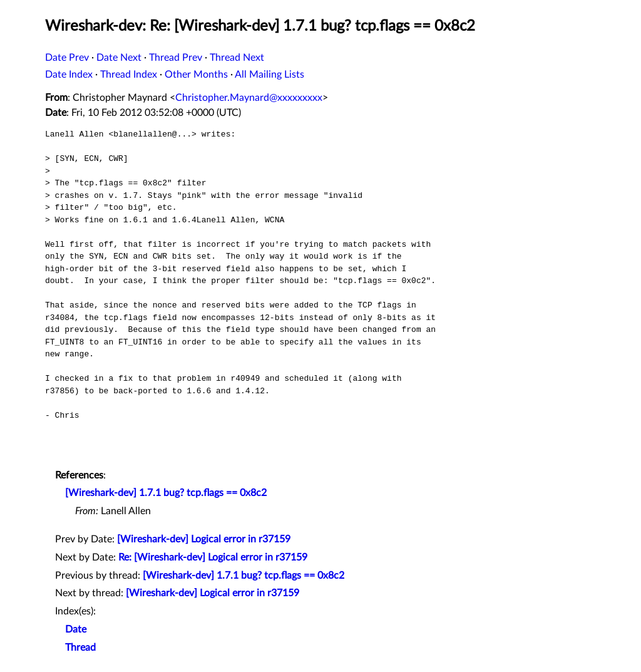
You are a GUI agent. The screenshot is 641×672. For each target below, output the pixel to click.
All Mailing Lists (269, 75)
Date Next (119, 58)
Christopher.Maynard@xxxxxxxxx (249, 98)
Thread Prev (176, 58)
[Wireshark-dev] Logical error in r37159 (204, 539)
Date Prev (67, 58)
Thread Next (237, 58)
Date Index (69, 75)
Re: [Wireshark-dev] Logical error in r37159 (213, 557)
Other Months (196, 75)
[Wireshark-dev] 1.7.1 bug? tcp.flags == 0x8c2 (166, 493)
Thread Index (129, 75)
